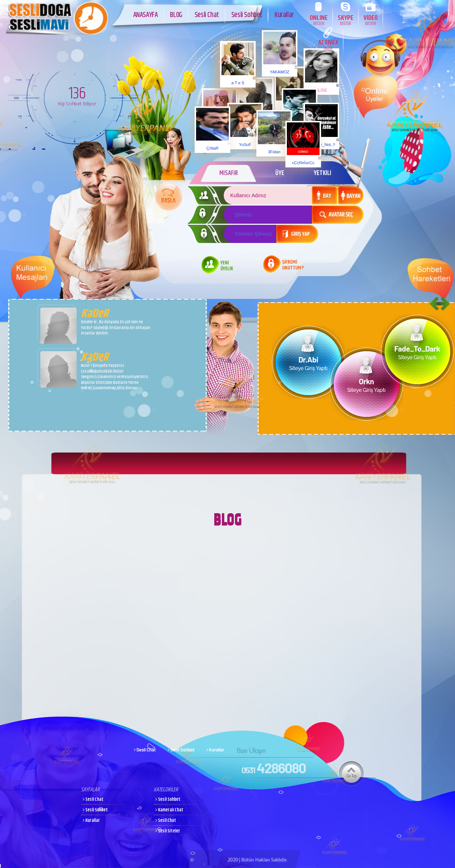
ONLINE (319, 20)
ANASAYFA (146, 14)
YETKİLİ (323, 173)
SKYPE (346, 20)
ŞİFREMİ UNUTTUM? (293, 265)
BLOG (176, 14)
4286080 (274, 768)
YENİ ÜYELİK (227, 266)
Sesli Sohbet (247, 14)
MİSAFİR (227, 173)
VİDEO (371, 20)
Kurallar (284, 14)
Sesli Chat (207, 14)
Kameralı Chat (169, 810)
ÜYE (279, 173)
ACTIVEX (328, 44)
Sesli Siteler (168, 831)
